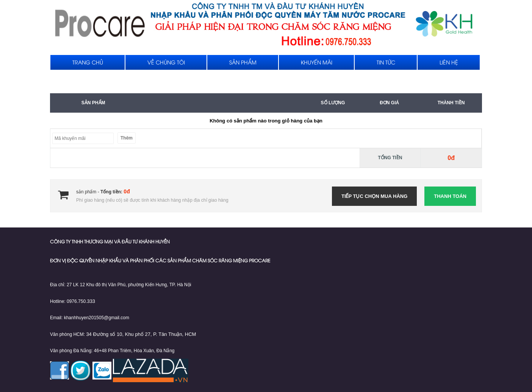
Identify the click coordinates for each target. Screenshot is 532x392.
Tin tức (386, 63)
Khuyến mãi (317, 63)
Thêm (127, 138)
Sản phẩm (243, 63)
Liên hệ (449, 63)
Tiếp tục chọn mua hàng (374, 196)
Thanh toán (450, 196)
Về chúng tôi (166, 63)
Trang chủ (88, 63)
